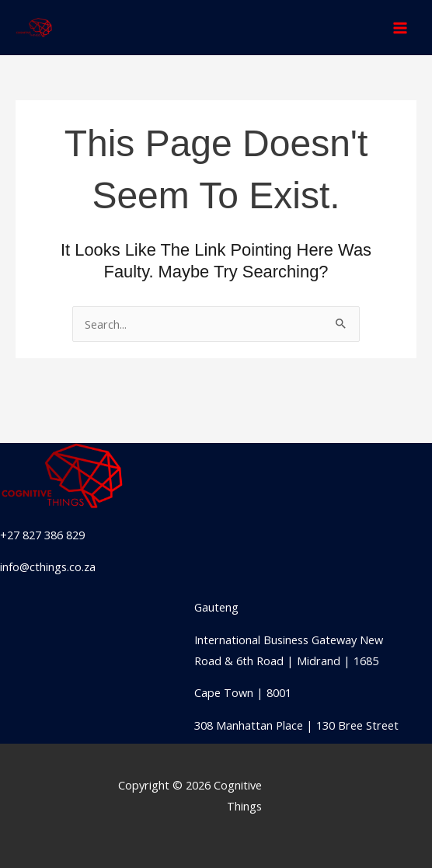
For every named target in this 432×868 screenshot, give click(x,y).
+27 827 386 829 (42, 535)
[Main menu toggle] (400, 28)
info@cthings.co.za (48, 566)
